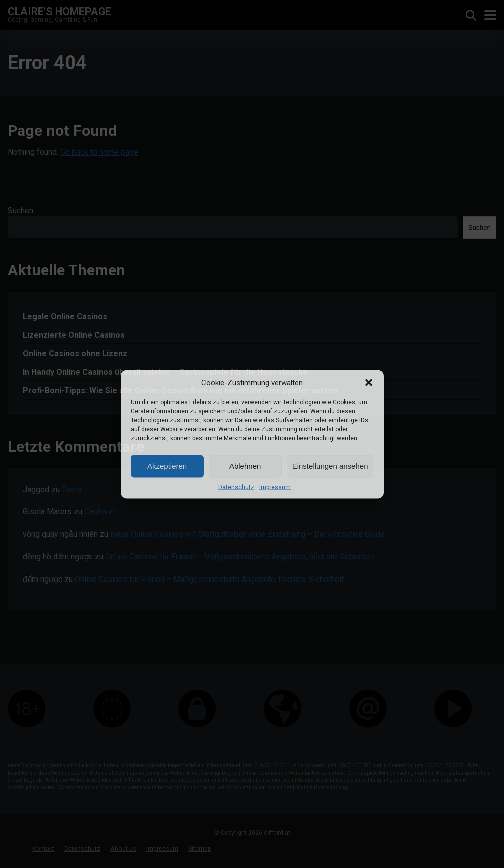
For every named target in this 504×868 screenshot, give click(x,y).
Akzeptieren (167, 466)
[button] (369, 382)
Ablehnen (245, 466)
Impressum (275, 487)
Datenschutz (236, 487)
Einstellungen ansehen (330, 466)
